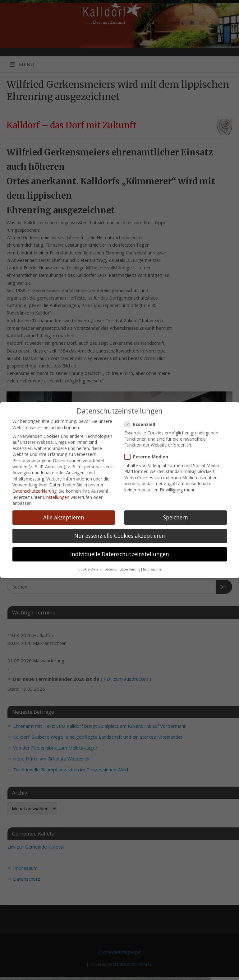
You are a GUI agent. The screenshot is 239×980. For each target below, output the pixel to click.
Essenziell (142, 424)
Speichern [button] (176, 517)
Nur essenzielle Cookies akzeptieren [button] (120, 536)
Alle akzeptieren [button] (64, 517)
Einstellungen (56, 497)
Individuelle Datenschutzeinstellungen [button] (120, 554)
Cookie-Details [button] (90, 569)
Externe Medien (149, 457)
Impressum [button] (152, 569)
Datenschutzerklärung (34, 491)
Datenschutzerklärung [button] (122, 569)
